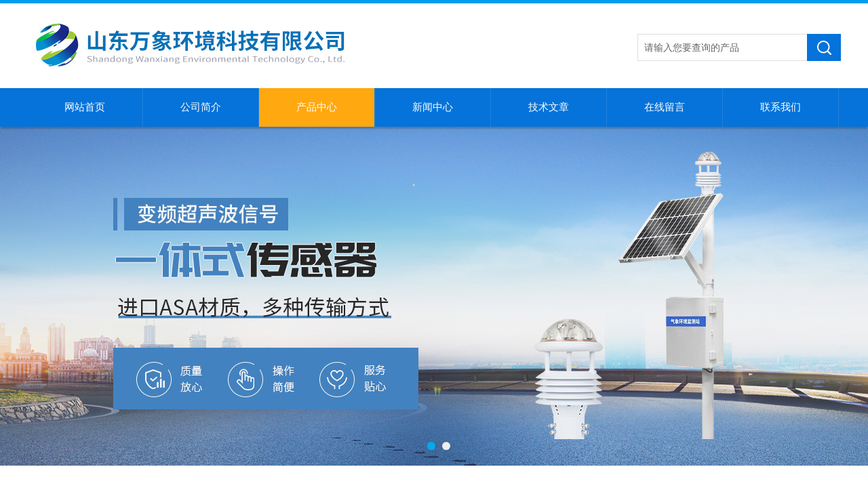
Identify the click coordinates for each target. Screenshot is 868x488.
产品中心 (317, 107)
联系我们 (781, 107)
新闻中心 (433, 107)
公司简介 (201, 107)
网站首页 (85, 107)
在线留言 (665, 107)
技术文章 (549, 107)
